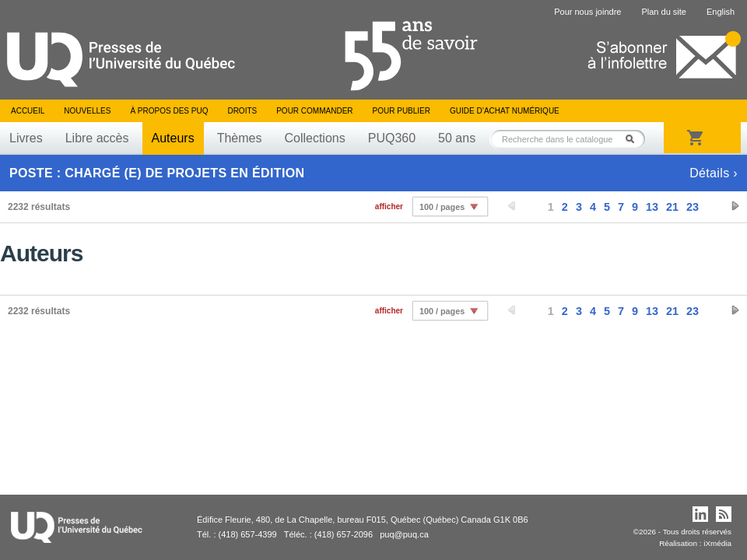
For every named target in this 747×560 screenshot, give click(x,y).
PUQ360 (392, 138)
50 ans (457, 138)
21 (672, 207)
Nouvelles (87, 111)
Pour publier (402, 111)
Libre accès (97, 138)
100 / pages (442, 207)
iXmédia (717, 543)
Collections (314, 138)
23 (693, 207)
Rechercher (634, 139)
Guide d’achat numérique (505, 111)
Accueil (28, 111)
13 (652, 207)
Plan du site (663, 12)
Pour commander (314, 111)
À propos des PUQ (169, 111)
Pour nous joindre (587, 12)
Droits (242, 111)
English (721, 12)
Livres (26, 138)
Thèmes (240, 138)
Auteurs (173, 138)
